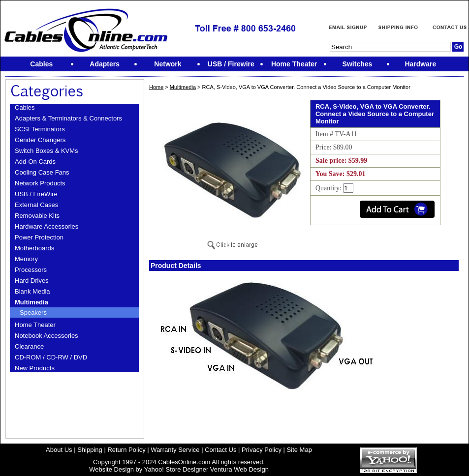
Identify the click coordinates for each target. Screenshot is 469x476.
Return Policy (126, 450)
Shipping (90, 450)
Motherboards (34, 248)
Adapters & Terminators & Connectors (68, 118)
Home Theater (35, 325)
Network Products (40, 183)
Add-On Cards (35, 162)
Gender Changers (40, 140)
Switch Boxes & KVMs (47, 151)
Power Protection (39, 237)
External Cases (36, 205)
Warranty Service (175, 450)
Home (156, 87)
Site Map (299, 450)
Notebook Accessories (47, 336)
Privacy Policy (262, 450)
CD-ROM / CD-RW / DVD (51, 357)
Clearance (29, 346)
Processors (31, 270)
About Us (59, 450)
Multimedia (31, 302)
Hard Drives (32, 281)
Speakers (33, 312)
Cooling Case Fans (42, 172)
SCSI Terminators (40, 129)
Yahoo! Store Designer (176, 469)
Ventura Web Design (239, 469)
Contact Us (220, 450)
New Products (35, 368)
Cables (25, 107)
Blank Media (32, 291)
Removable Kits (37, 216)
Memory (26, 259)
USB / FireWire (36, 194)
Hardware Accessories (47, 226)
